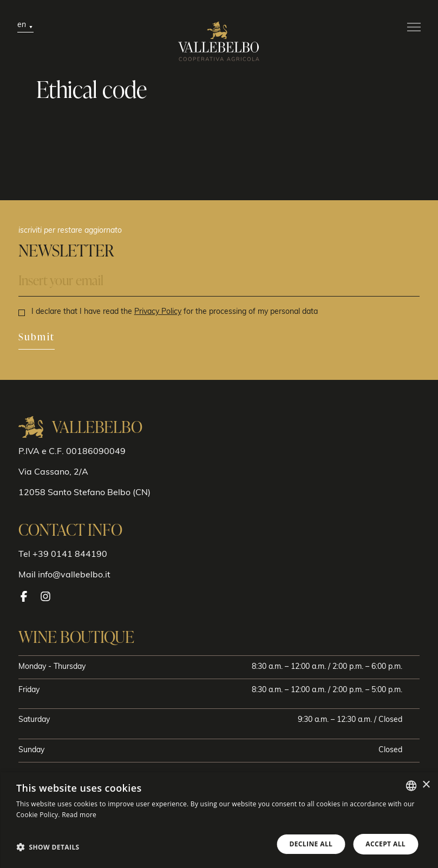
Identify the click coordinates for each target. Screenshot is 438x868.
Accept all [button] (385, 844)
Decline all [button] (311, 844)
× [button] (426, 785)
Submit (37, 337)
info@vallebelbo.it (74, 575)
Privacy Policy (158, 312)
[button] (48, 847)
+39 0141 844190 (70, 555)
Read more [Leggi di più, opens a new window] (79, 815)
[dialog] (219, 820)
